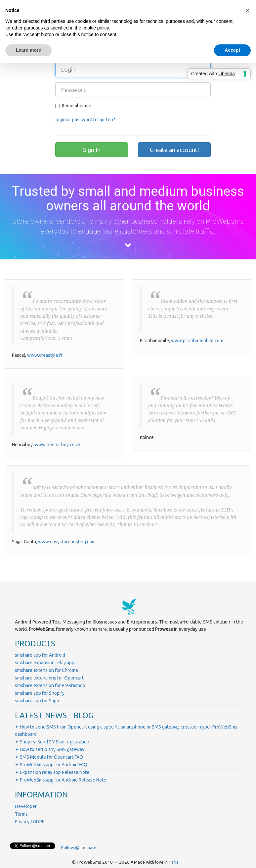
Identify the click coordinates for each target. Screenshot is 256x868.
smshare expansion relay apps (46, 663)
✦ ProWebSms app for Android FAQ (51, 765)
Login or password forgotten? (85, 120)
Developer (26, 806)
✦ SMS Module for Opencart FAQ (49, 757)
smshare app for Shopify (40, 693)
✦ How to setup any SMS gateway (50, 749)
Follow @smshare (79, 848)
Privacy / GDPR (30, 822)
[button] (247, 11)
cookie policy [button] (95, 28)
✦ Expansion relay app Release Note (52, 772)
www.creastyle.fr (45, 355)
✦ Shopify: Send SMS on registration (52, 742)
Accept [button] (232, 50)
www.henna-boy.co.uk (58, 445)
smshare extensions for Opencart (49, 678)
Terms (21, 814)
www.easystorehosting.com (67, 542)
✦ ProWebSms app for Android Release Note (61, 780)
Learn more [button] (28, 50)
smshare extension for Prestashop (50, 685)
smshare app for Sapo (37, 701)
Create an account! (174, 150)
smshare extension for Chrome (46, 670)
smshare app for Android (40, 655)
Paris (174, 862)
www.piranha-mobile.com (197, 341)
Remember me (73, 106)
